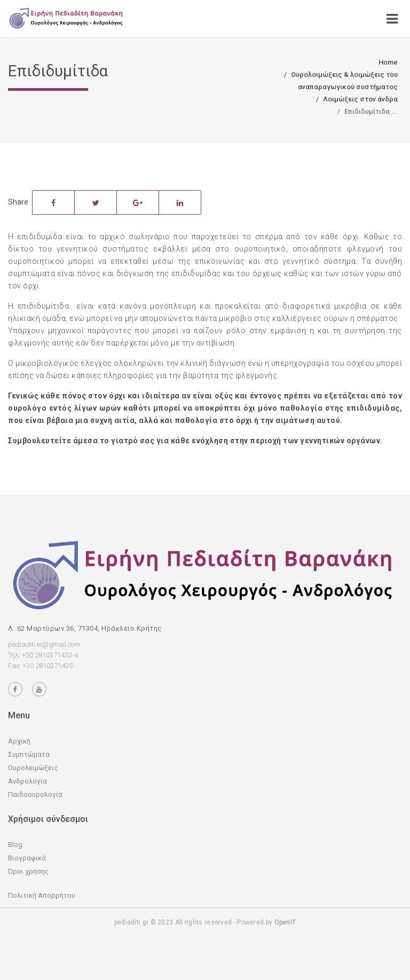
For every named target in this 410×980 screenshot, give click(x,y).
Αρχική (19, 741)
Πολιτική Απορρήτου (42, 895)
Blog (15, 845)
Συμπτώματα (29, 754)
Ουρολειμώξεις (33, 768)
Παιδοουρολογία (35, 794)
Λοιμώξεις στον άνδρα (360, 99)
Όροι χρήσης (28, 871)
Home (388, 62)
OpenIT (285, 922)
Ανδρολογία (27, 781)
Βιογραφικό (27, 858)
